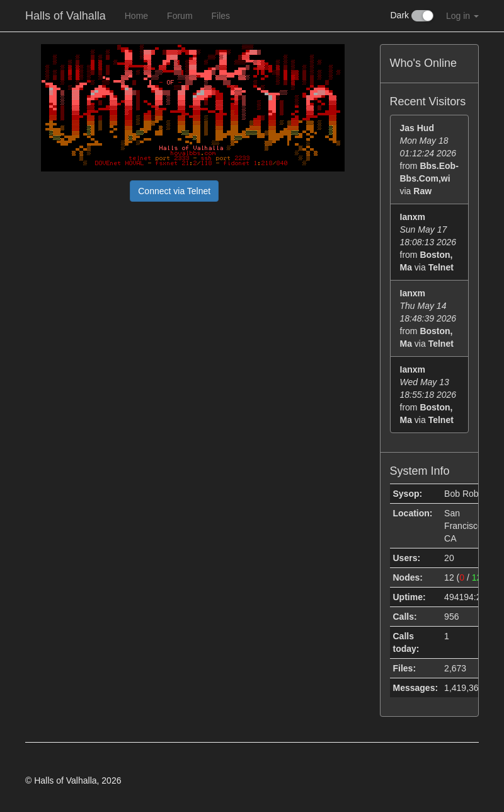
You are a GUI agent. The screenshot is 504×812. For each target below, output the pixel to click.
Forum (180, 16)
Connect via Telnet (174, 191)
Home (136, 16)
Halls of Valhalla (66, 16)
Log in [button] (462, 16)
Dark (412, 16)
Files (221, 16)
